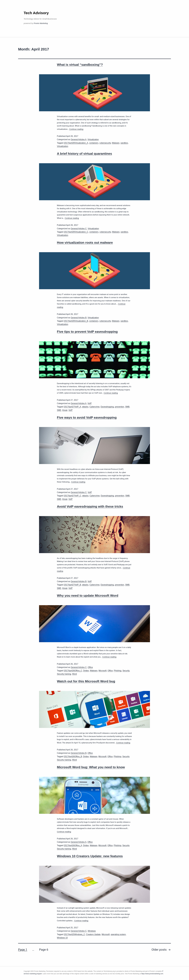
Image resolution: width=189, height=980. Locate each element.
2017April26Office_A (73, 845)
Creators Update (93, 934)
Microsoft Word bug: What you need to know (91, 767)
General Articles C (79, 229)
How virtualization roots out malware (85, 243)
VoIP (90, 403)
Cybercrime (94, 407)
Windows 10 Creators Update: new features (90, 856)
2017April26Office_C (73, 671)
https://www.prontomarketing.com (152, 974)
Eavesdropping (107, 407)
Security (126, 671)
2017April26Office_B (73, 756)
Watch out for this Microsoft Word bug (86, 681)
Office (90, 667)
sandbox (124, 143)
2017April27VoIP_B (73, 585)
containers (94, 143)
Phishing (118, 671)
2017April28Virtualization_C (76, 232)
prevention (120, 407)
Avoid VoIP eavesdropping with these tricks (90, 506)
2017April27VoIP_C (73, 496)
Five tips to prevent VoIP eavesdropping (87, 332)
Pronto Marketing (41, 23)
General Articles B (79, 318)
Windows (92, 931)
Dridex (86, 671)
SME (59, 410)
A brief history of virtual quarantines (84, 154)
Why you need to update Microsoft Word (88, 596)
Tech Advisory (36, 13)
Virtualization (93, 139)
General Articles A (79, 139)
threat (65, 410)
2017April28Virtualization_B (76, 321)
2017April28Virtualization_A (76, 143)
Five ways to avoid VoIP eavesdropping (87, 418)
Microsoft (103, 671)
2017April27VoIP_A (73, 407)
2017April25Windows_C (74, 934)
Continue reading (76, 129)
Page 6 (44, 950)
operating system (118, 934)
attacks (85, 407)
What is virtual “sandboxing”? (80, 65)
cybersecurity (105, 143)
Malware (116, 143)
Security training (64, 674)
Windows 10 (62, 938)
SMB (127, 407)
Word (75, 674)
